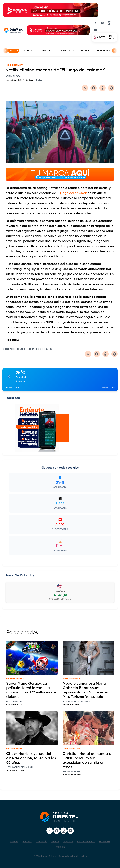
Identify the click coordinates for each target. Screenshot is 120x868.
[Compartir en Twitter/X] (85, 88)
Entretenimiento (86, 842)
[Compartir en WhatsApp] (102, 88)
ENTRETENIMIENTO (14, 65)
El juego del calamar (72, 193)
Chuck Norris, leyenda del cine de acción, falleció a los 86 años (31, 758)
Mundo (86, 51)
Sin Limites (81, 856)
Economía (105, 842)
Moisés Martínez (15, 702)
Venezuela (67, 51)
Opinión (60, 847)
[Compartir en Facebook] (94, 88)
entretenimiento (15, 679)
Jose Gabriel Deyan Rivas (76, 702)
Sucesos (48, 51)
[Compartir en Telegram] (111, 88)
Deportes (104, 51)
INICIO (14, 51)
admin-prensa (13, 76)
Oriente (30, 51)
